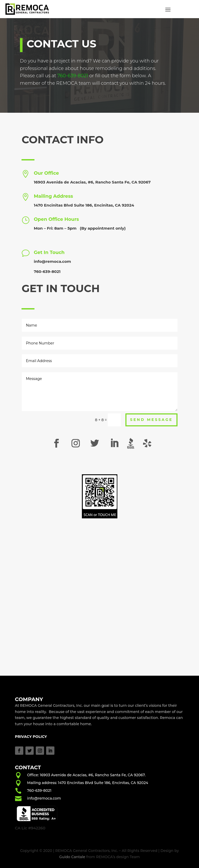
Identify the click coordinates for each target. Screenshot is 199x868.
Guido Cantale (72, 857)
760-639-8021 (39, 791)
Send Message (151, 420)
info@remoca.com (52, 261)
